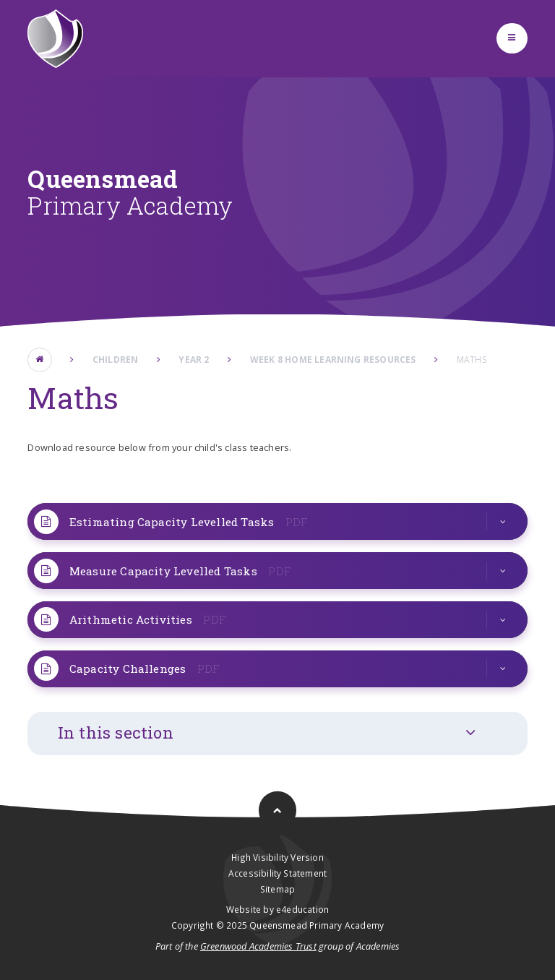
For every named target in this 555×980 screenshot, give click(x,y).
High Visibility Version (277, 857)
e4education (302, 909)
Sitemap (277, 889)
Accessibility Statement (277, 873)
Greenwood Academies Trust (258, 946)
